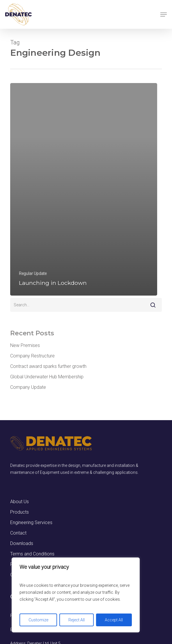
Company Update (28, 387)
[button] (164, 15)
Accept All (114, 620)
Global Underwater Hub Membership (47, 377)
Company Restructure (32, 356)
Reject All (77, 620)
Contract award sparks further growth (48, 366)
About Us (19, 502)
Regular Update (33, 274)
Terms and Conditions (32, 554)
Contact (18, 533)
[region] (76, 595)
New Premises (25, 345)
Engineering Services (31, 522)
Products (19, 512)
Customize (38, 620)
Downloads (22, 543)
